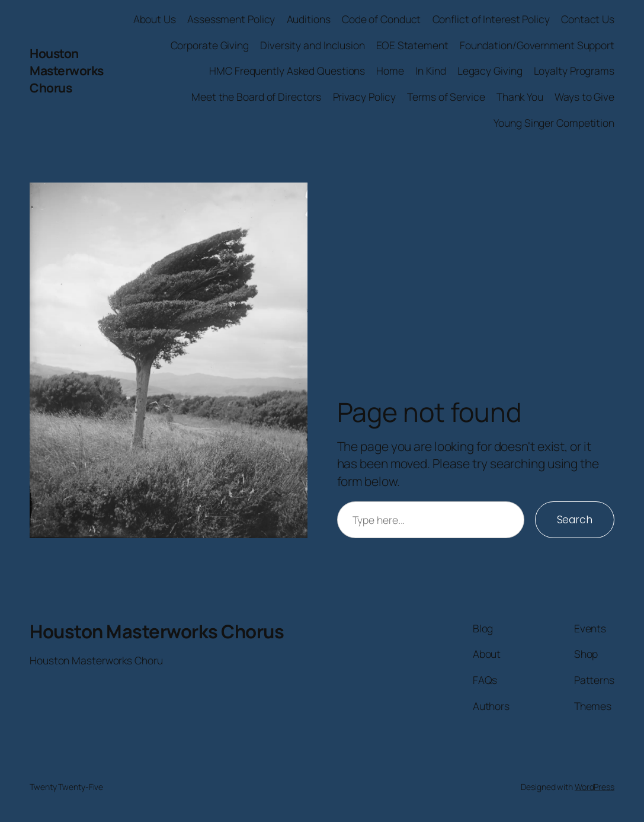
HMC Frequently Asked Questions (287, 71)
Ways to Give (584, 97)
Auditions (309, 19)
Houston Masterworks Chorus (67, 71)
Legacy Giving (490, 71)
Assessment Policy (231, 19)
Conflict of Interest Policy (491, 19)
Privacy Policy (365, 97)
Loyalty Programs (574, 71)
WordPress (595, 787)
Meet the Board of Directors (256, 97)
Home (390, 71)
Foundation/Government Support (537, 45)
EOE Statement (412, 45)
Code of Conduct (382, 19)
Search (575, 520)
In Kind (430, 71)
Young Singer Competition (554, 123)
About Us (155, 19)
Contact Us (588, 19)
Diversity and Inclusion (313, 45)
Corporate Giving (210, 45)
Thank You (520, 97)
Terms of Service (446, 97)
